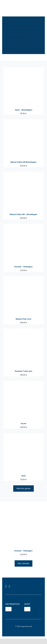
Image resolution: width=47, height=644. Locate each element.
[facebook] (6, 586)
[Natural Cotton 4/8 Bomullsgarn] (23, 121)
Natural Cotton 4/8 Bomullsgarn (23, 162)
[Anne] (23, 435)
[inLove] (23, 382)
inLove (23, 424)
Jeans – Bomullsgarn (24, 110)
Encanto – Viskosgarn (24, 267)
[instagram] (10, 586)
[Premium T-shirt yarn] (23, 330)
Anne (23, 476)
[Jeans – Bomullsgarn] (23, 69)
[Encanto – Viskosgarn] (23, 225)
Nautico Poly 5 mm (23, 319)
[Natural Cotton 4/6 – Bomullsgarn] (23, 173)
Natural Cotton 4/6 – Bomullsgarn (23, 214)
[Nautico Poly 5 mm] (23, 278)
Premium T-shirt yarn (23, 371)
